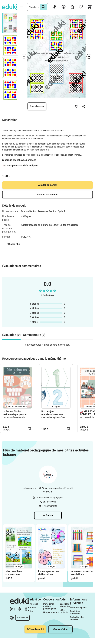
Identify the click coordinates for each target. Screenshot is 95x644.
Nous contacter (64, 611)
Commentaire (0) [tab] (34, 335)
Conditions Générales (75, 612)
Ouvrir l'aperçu (37, 106)
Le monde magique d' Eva (53, 417)
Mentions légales (78, 607)
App (31, 611)
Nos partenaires (51, 612)
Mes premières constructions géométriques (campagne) (14, 573)
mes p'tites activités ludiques (22, 166)
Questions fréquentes (65, 605)
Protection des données (77, 618)
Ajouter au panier (48, 185)
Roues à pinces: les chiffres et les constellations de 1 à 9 (50, 573)
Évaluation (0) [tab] (11, 335)
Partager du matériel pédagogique (50, 606)
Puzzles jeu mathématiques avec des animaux (53, 413)
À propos (34, 604)
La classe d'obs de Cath (14, 417)
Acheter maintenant (48, 195)
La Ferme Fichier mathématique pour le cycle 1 (15, 413)
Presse (33, 607)
